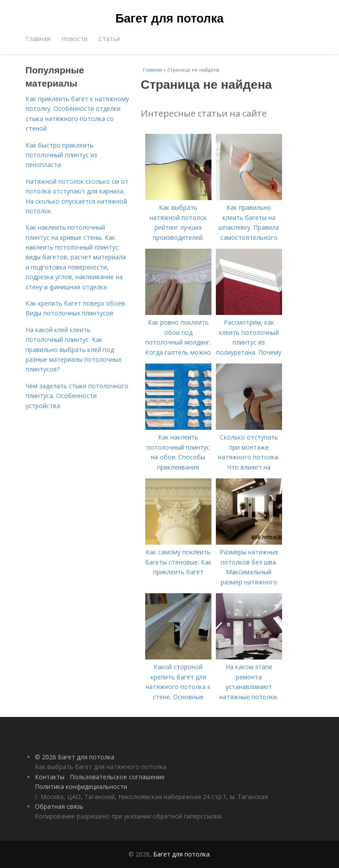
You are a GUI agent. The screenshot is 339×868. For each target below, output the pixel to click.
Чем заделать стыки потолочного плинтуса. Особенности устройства (77, 396)
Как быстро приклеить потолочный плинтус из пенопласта (61, 155)
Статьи (109, 39)
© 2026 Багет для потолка (75, 757)
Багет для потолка (169, 19)
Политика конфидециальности (81, 787)
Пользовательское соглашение (117, 777)
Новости (74, 39)
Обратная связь (59, 806)
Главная (38, 39)
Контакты (50, 777)
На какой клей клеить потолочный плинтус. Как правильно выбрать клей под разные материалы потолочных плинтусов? (73, 350)
